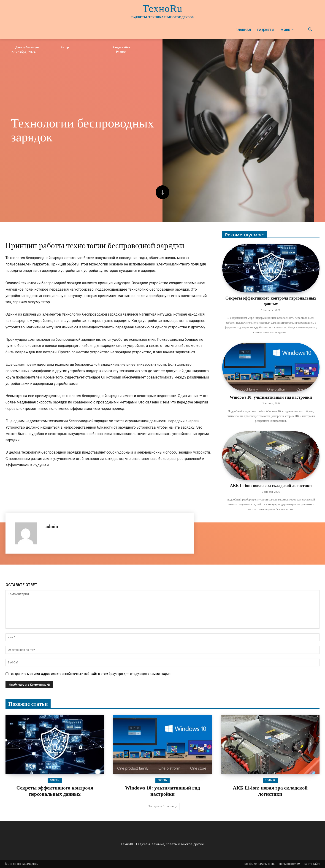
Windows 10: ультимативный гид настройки (271, 397)
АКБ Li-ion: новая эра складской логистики (271, 486)
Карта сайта (312, 864)
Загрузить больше (163, 806)
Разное (121, 52)
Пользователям (290, 864)
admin (52, 526)
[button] (310, 30)
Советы (55, 780)
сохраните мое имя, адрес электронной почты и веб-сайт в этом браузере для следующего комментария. (91, 674)
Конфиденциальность (260, 864)
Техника (270, 780)
